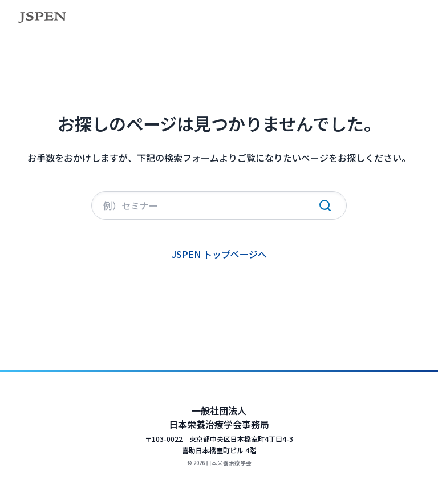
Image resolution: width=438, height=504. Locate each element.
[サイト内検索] (219, 205)
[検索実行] (325, 205)
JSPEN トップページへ (219, 254)
